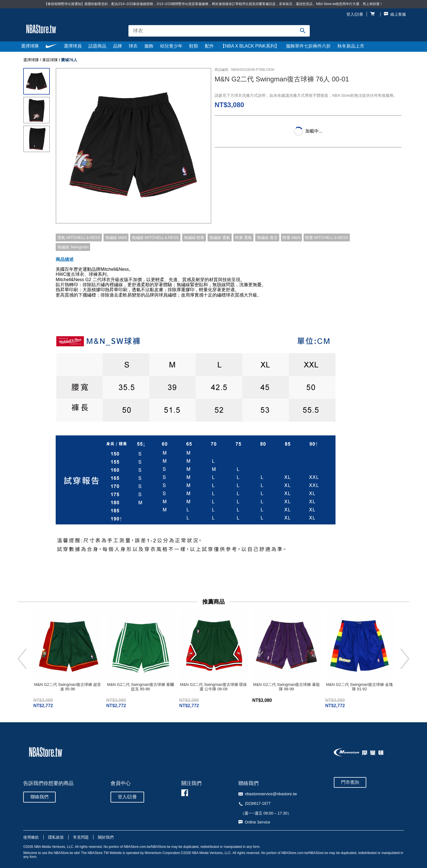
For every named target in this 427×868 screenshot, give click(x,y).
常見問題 (81, 837)
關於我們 (106, 837)
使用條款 (31, 837)
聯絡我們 (39, 797)
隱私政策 (56, 837)
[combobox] (219, 31)
